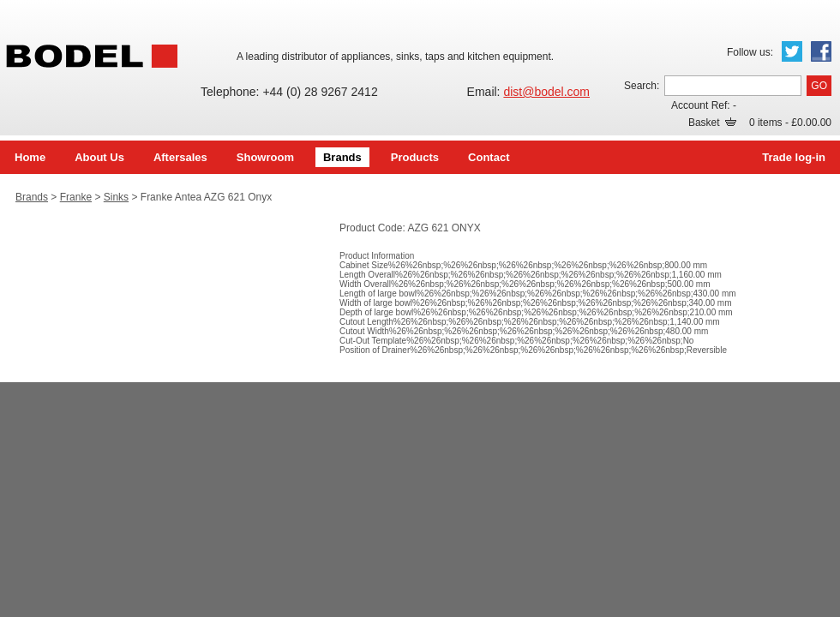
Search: (642, 86)
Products (415, 157)
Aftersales (180, 157)
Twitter (792, 51)
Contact (489, 157)
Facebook (821, 51)
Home (30, 157)
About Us (99, 157)
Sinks (116, 197)
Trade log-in (794, 157)
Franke (76, 197)
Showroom (265, 157)
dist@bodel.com (546, 92)
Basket (712, 123)
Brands (342, 157)
